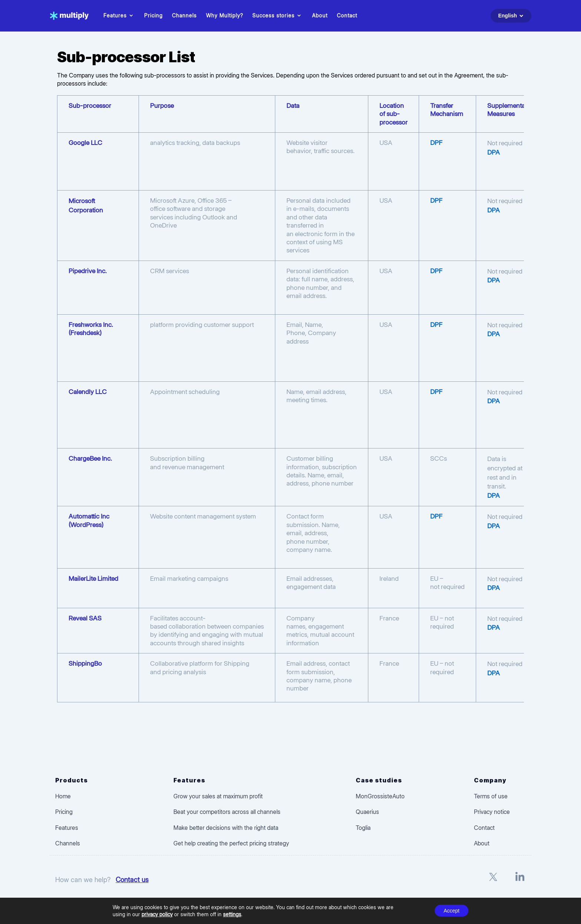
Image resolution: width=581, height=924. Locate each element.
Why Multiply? (225, 15)
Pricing (153, 15)
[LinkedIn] (520, 880)
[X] (493, 880)
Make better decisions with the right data (226, 828)
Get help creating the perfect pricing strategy (231, 843)
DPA (494, 152)
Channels (184, 15)
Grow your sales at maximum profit (218, 796)
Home (63, 796)
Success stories (278, 16)
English (512, 16)
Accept (451, 911)
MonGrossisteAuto (380, 796)
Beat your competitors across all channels (227, 812)
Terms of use (491, 796)
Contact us (132, 880)
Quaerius (367, 812)
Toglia (363, 828)
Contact (347, 15)
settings (232, 914)
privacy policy (157, 914)
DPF (436, 143)
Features (119, 16)
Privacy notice (492, 812)
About (320, 15)
